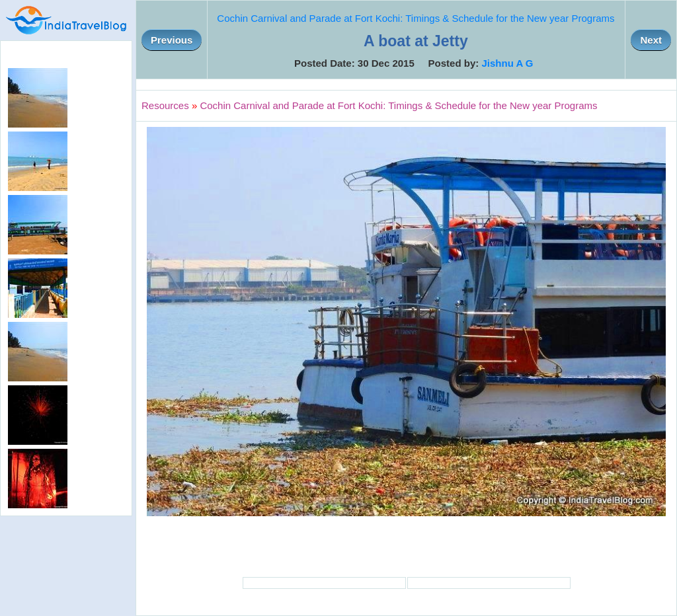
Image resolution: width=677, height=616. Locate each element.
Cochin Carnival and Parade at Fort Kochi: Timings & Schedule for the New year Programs (416, 18)
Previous (172, 40)
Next (651, 40)
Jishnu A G (507, 63)
